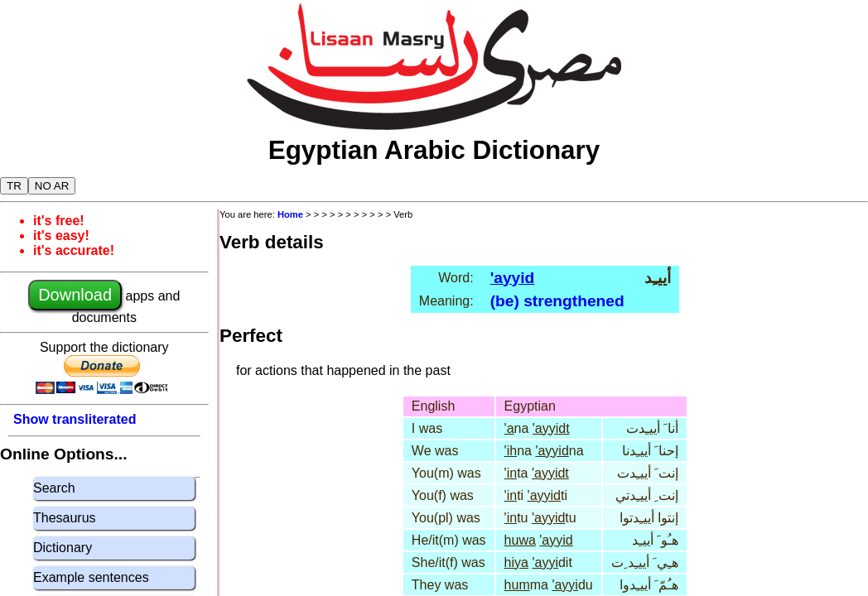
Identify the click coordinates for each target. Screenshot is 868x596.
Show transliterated (75, 419)
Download (75, 295)
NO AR (52, 186)
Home (290, 214)
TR (14, 186)
